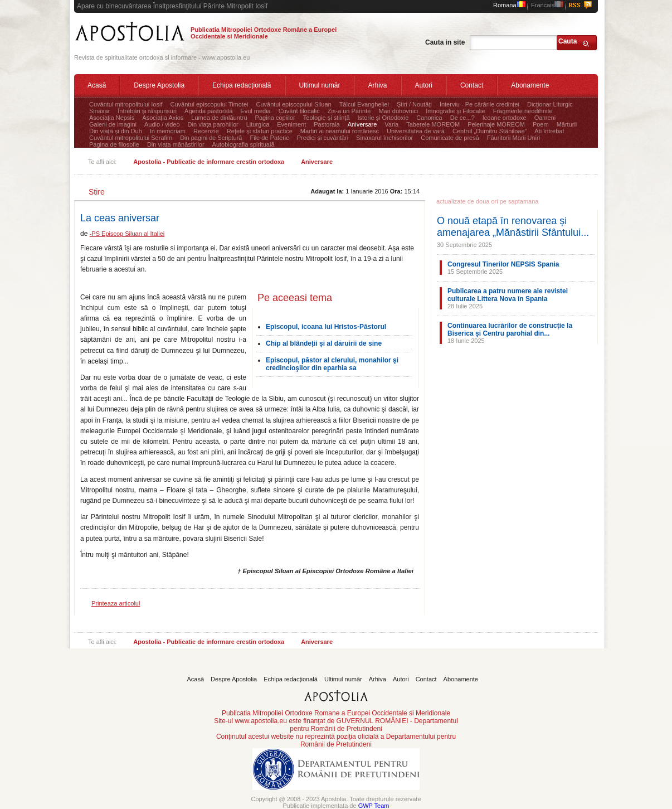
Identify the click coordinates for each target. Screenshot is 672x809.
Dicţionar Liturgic (550, 104)
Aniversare (362, 124)
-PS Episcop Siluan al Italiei (127, 234)
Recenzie (206, 131)
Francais (547, 5)
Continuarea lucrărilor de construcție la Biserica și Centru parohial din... (510, 330)
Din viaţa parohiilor (213, 124)
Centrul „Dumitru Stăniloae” (490, 131)
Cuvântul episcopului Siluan (293, 104)
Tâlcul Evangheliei (364, 104)
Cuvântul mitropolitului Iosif (126, 104)
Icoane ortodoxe (505, 118)
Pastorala (327, 124)
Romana (509, 5)
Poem (541, 124)
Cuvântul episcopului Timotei (209, 104)
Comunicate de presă (450, 138)
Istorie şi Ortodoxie (383, 118)
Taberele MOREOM (433, 124)
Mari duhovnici (398, 111)
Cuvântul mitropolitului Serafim (131, 138)
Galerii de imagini (113, 124)
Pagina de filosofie (114, 144)
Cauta (568, 41)
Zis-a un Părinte (349, 111)
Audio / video (162, 124)
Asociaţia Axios (163, 118)
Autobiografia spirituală (244, 144)
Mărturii (567, 124)
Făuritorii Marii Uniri (513, 138)
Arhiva (378, 85)
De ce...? (462, 118)
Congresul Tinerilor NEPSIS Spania (503, 264)
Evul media (255, 111)
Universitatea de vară (416, 131)
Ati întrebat (549, 131)
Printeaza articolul (116, 603)
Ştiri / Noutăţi (414, 104)
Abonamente (530, 85)
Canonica (429, 118)
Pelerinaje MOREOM (496, 124)
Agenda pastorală (208, 111)
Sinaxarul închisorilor (384, 138)
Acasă (97, 85)
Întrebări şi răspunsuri (147, 111)
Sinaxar (99, 111)
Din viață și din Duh (116, 131)
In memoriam (168, 131)
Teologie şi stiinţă (327, 118)
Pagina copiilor (275, 118)
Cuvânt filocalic (299, 111)
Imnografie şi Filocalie (455, 111)
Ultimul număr (320, 85)
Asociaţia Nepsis (112, 118)
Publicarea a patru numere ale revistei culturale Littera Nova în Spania (508, 295)
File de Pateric (269, 138)
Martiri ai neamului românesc (340, 131)
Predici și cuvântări (323, 138)
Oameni (545, 118)
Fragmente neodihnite (523, 111)
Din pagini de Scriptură (211, 138)
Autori (424, 85)
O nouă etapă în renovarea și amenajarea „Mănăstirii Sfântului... (513, 227)
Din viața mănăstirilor (176, 144)
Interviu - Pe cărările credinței (479, 104)
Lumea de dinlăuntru (219, 118)
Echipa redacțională (242, 85)
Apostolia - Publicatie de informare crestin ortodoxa (209, 162)
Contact (472, 85)
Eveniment (291, 124)
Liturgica (258, 124)
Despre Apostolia (159, 85)
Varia (391, 124)
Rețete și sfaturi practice (260, 131)
